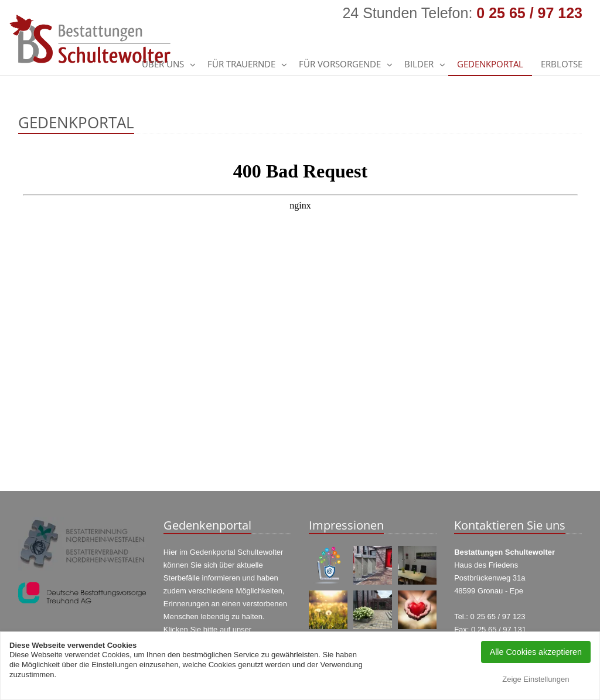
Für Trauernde (241, 64)
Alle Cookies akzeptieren (536, 652)
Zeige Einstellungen (536, 679)
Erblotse (562, 64)
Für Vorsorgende (340, 64)
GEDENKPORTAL (490, 64)
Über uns (163, 64)
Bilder (419, 64)
